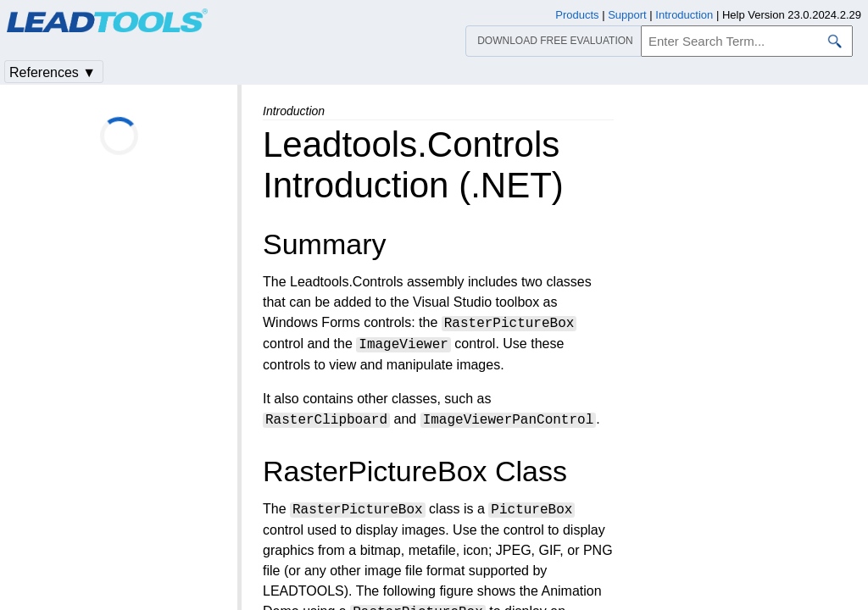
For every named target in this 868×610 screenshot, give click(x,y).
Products (577, 15)
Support (627, 15)
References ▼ (53, 72)
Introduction (684, 15)
